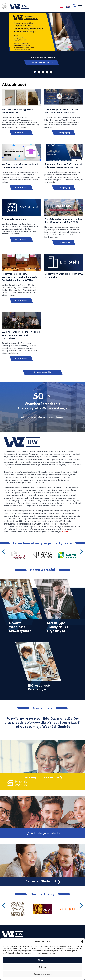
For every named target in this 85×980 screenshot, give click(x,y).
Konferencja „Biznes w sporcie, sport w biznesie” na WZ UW (61, 111)
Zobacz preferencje (43, 974)
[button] (81, 941)
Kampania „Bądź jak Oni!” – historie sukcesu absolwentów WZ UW (64, 166)
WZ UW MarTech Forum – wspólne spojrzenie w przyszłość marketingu (21, 335)
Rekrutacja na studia (43, 833)
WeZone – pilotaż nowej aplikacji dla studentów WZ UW (20, 166)
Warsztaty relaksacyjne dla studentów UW (17, 111)
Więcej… (66, 532)
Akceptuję (43, 960)
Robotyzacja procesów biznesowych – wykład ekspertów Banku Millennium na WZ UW (21, 277)
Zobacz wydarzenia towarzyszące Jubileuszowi (43, 417)
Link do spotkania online (42, 63)
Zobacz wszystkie (43, 372)
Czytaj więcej (21, 133)
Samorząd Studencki (44, 881)
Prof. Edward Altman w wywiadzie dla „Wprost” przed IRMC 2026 (63, 221)
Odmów (43, 967)
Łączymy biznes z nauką (41, 777)
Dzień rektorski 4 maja (14, 219)
